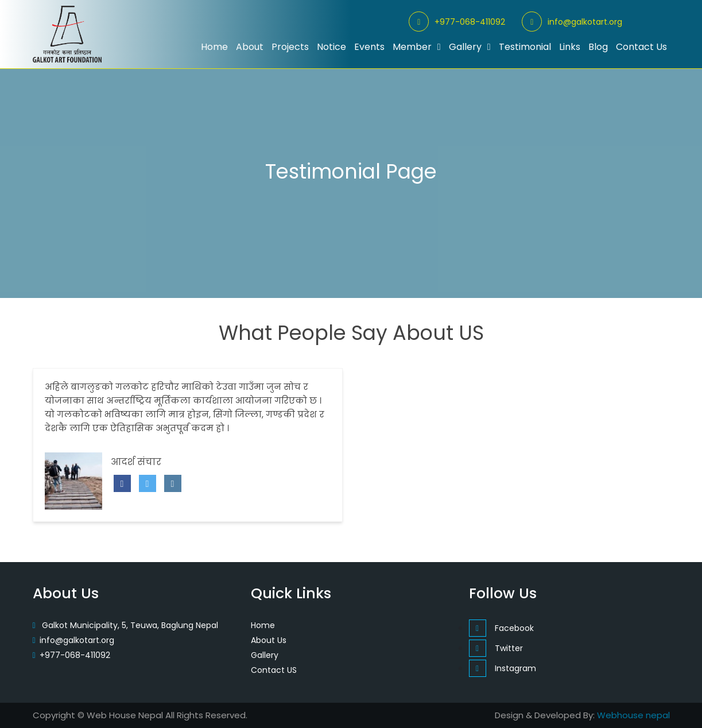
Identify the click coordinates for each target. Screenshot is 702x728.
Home (214, 47)
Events (369, 47)
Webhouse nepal (633, 715)
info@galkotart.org (572, 22)
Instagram (503, 668)
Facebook (501, 628)
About (250, 47)
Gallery (470, 47)
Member (417, 47)
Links (570, 47)
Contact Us (641, 47)
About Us (269, 640)
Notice (331, 47)
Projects (290, 47)
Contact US (274, 670)
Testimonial (525, 47)
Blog (598, 47)
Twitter (496, 648)
